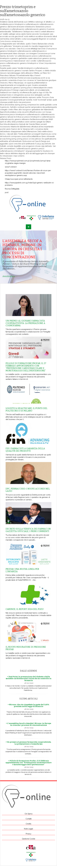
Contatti (29, 819)
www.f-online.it (11, 167)
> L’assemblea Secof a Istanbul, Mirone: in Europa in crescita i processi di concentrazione (29, 724)
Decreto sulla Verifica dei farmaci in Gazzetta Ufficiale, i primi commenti (28, 530)
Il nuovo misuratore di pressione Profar (26, 648)
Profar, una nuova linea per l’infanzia (22, 570)
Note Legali (28, 829)
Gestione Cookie (28, 839)
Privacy (28, 834)
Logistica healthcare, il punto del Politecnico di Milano (26, 410)
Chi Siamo (29, 814)
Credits (28, 824)
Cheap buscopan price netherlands (19, 179)
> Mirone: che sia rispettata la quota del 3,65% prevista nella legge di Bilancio (28, 706)
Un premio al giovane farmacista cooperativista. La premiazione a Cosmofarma (25, 323)
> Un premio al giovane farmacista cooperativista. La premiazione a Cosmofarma (29, 743)
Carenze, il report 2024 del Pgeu (25, 609)
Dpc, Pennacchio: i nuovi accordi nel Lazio (28, 490)
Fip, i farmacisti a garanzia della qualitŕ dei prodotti (25, 450)
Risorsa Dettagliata (12, 189)
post (7, 192)
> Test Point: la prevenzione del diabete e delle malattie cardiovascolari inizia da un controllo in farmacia (29, 679)
